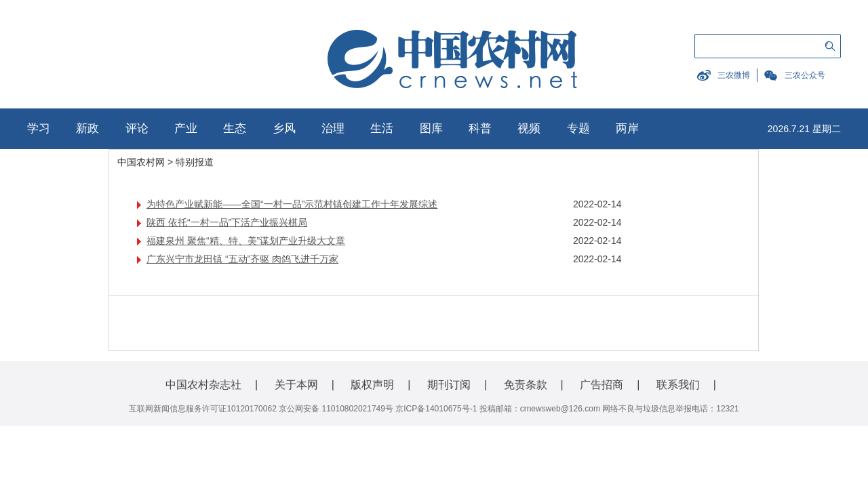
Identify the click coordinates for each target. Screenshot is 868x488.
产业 (186, 128)
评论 (137, 128)
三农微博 (734, 75)
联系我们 (678, 385)
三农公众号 (805, 75)
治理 (333, 128)
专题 (578, 128)
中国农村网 (141, 162)
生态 (235, 128)
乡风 (284, 128)
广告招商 (601, 385)
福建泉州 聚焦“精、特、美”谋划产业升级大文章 (246, 241)
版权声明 (372, 385)
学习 (39, 128)
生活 (382, 128)
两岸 (627, 128)
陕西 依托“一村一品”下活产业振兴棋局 (227, 222)
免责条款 (526, 385)
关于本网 (296, 385)
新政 (87, 128)
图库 (431, 128)
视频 (529, 128)
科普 (480, 128)
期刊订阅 (449, 385)
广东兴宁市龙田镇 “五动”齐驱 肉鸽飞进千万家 (242, 259)
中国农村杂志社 (203, 385)
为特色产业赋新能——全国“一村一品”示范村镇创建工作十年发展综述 (292, 204)
